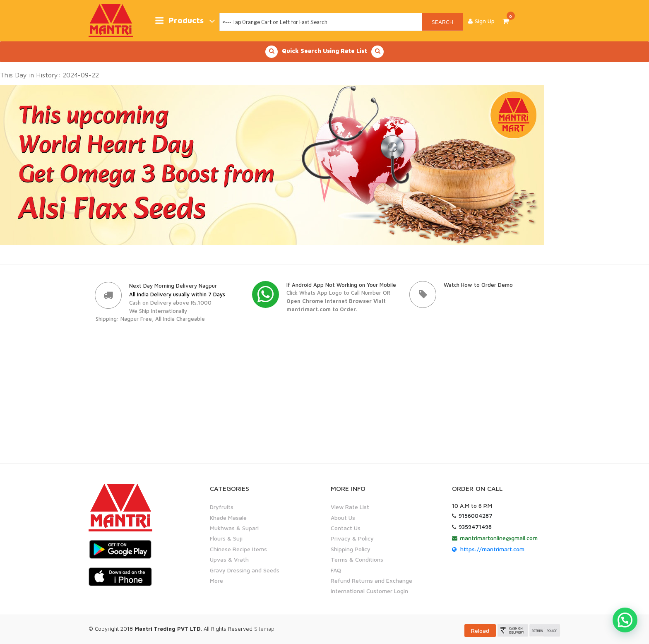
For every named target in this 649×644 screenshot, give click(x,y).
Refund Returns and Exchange (371, 580)
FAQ (336, 570)
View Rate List (350, 507)
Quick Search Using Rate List (324, 52)
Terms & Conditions (357, 559)
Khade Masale (228, 518)
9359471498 (475, 527)
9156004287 (476, 515)
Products (185, 21)
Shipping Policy (351, 549)
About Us (343, 518)
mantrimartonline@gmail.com (499, 538)
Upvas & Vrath (229, 559)
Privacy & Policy (352, 538)
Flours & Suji (226, 538)
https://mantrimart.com (492, 549)
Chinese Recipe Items (238, 549)
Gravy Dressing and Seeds (245, 570)
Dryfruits (222, 507)
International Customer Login (369, 591)
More (216, 580)
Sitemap (264, 629)
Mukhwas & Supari (234, 528)
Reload (480, 631)
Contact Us (346, 528)
